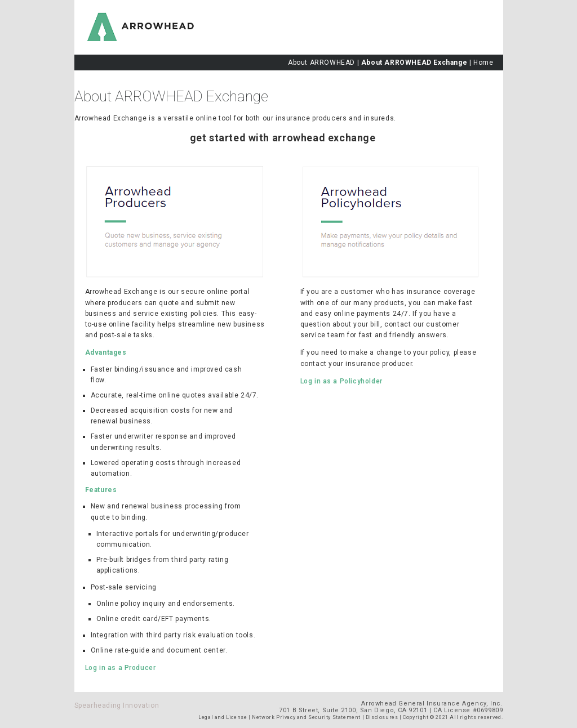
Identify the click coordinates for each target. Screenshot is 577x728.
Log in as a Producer (121, 668)
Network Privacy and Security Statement (306, 717)
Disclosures (382, 717)
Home (483, 62)
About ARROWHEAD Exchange (414, 62)
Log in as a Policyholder (341, 381)
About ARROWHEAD (321, 62)
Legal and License (223, 717)
